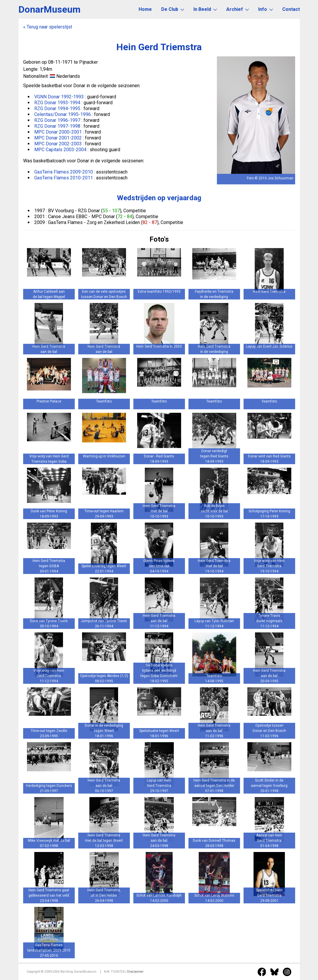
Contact (291, 9)
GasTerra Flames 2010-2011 (64, 178)
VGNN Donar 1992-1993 (59, 97)
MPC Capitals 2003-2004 (60, 150)
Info (266, 9)
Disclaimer (135, 972)
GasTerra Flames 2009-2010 (64, 172)
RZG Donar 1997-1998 (57, 126)
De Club (173, 9)
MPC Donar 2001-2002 (58, 138)
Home (145, 9)
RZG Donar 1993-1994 (57, 103)
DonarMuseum (50, 9)
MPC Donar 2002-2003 (58, 144)
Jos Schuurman (280, 178)
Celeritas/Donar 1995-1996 (63, 114)
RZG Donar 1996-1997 (57, 120)
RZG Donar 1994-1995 (57, 108)
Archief (238, 9)
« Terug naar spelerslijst (48, 27)
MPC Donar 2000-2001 (58, 132)
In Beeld (205, 9)
